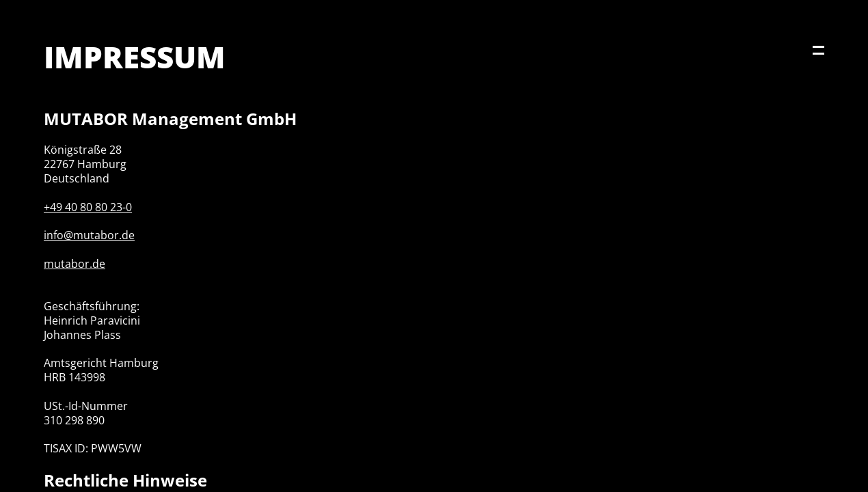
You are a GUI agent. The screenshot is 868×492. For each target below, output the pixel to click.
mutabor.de (74, 264)
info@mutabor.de (89, 235)
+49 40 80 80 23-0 (88, 207)
